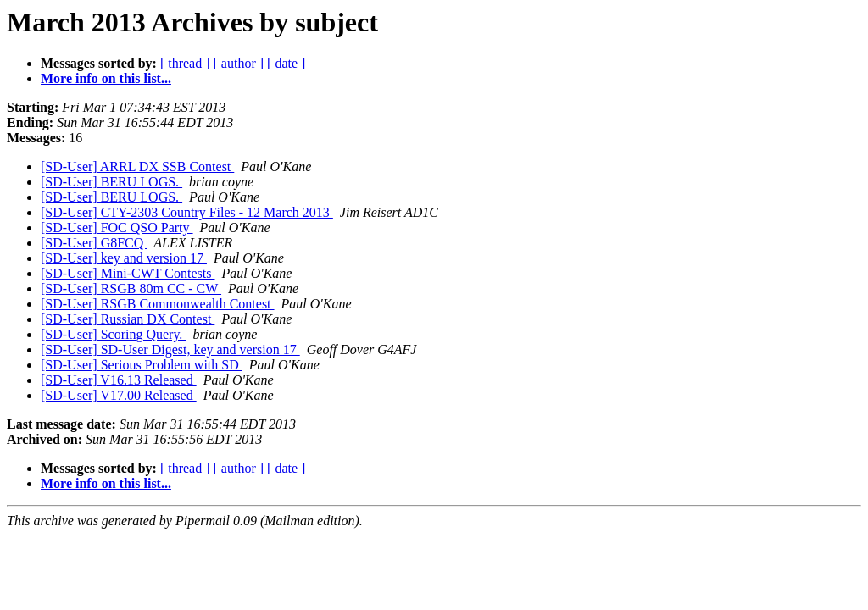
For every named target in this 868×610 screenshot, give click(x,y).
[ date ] (286, 63)
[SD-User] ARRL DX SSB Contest (137, 166)
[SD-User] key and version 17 (124, 258)
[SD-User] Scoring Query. (113, 334)
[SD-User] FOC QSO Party (117, 227)
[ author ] (239, 63)
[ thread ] (185, 63)
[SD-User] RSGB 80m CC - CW (131, 288)
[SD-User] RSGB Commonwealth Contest (158, 304)
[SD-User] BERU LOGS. (111, 182)
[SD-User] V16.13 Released (119, 380)
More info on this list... (106, 78)
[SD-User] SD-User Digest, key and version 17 (170, 349)
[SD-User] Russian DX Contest (128, 319)
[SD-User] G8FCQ (94, 243)
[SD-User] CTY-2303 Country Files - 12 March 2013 (187, 212)
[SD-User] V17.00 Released (119, 395)
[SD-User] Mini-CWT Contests (128, 273)
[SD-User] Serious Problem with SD (142, 365)
